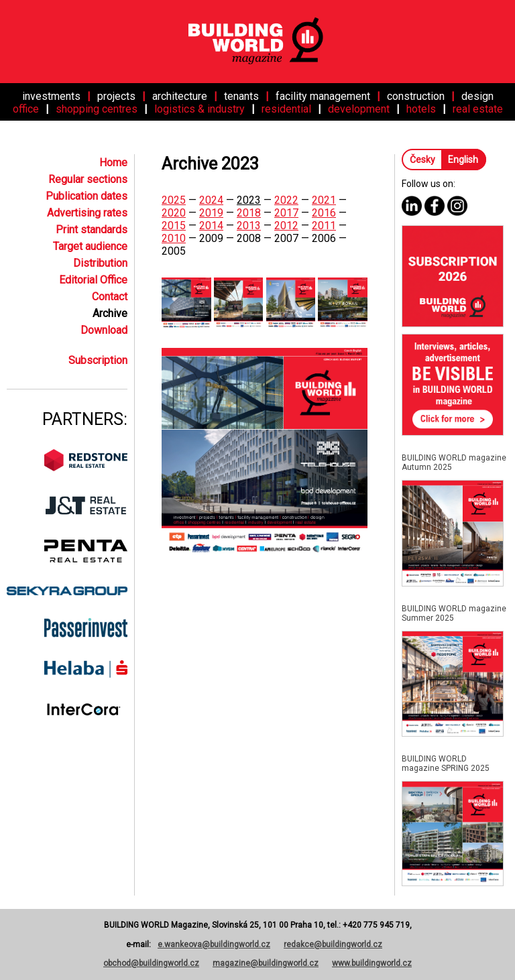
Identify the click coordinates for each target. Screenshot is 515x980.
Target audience (90, 246)
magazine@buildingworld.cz (266, 963)
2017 (286, 213)
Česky (423, 160)
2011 (324, 226)
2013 (249, 226)
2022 (286, 200)
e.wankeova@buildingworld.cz (214, 944)
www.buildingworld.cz (372, 963)
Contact (110, 297)
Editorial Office (93, 280)
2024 (211, 200)
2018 (249, 213)
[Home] (257, 42)
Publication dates (87, 196)
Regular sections (88, 179)
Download (104, 330)
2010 (174, 238)
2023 (249, 200)
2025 (174, 200)
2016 (324, 213)
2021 (324, 200)
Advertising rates (87, 213)
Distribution (100, 263)
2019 (211, 213)
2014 (211, 226)
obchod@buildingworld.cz (151, 963)
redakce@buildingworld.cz (333, 944)
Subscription (98, 360)
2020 (174, 213)
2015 (174, 226)
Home (113, 163)
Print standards (92, 230)
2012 (286, 226)
